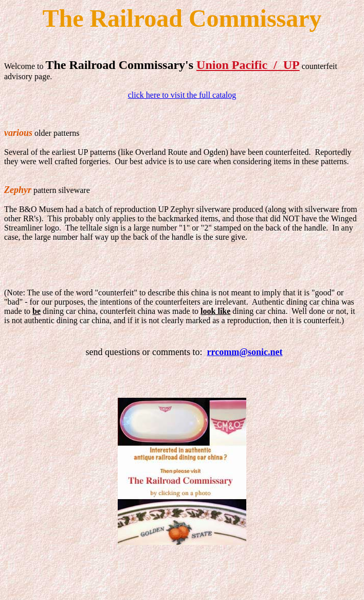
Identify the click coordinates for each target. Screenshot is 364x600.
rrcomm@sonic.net (245, 352)
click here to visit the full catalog (182, 95)
